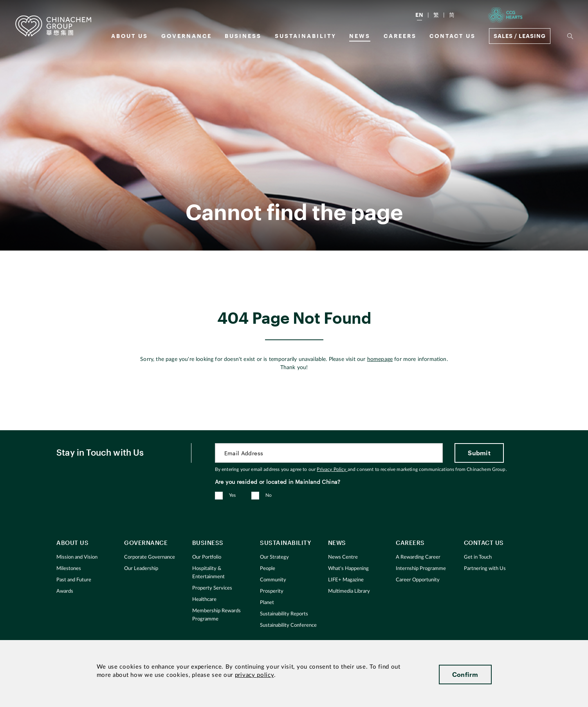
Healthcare (204, 600)
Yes (233, 495)
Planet (267, 603)
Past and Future (74, 580)
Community (273, 580)
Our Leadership (141, 569)
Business (243, 36)
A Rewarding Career (418, 557)
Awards (65, 591)
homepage (380, 359)
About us (130, 36)
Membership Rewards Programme (216, 615)
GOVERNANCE (187, 36)
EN (419, 15)
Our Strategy (274, 557)
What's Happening (348, 569)
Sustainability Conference (288, 625)
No (269, 495)
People (268, 569)
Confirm (465, 674)
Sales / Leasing (520, 36)
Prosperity (272, 591)
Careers (400, 36)
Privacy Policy (332, 469)
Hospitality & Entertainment (208, 573)
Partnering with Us (485, 569)
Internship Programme (421, 569)
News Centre (343, 557)
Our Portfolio (207, 557)
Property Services (212, 588)
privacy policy (254, 675)
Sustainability (306, 36)
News (360, 36)
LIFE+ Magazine (346, 580)
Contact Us (453, 36)
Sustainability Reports (284, 614)
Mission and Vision (77, 557)
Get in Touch (478, 557)
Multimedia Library (349, 591)
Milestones (69, 569)
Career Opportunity (418, 580)
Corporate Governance (150, 557)
